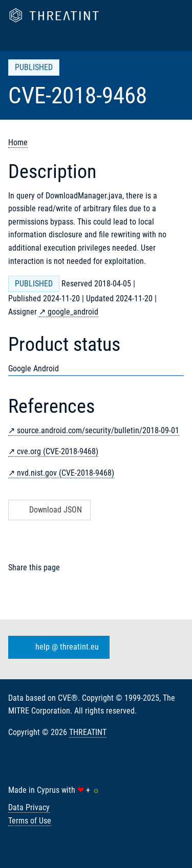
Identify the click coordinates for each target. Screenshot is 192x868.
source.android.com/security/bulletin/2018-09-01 (98, 430)
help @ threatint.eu (57, 647)
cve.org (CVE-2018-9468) (58, 451)
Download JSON (48, 510)
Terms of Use (30, 821)
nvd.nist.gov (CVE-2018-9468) (66, 473)
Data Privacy (29, 807)
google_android (73, 312)
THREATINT (88, 732)
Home (18, 142)
